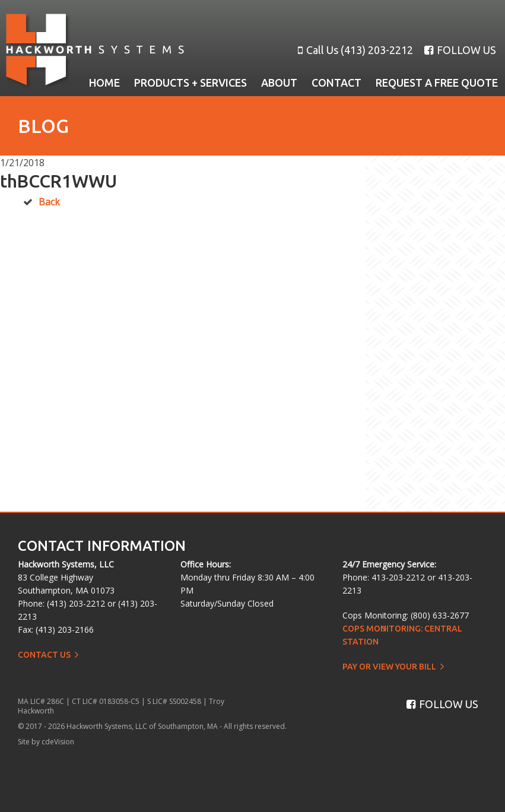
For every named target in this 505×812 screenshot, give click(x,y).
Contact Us (44, 655)
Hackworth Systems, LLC (95, 52)
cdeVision (58, 742)
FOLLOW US (460, 50)
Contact (336, 83)
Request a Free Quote (437, 83)
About (279, 83)
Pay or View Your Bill (389, 667)
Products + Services (190, 83)
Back (49, 202)
